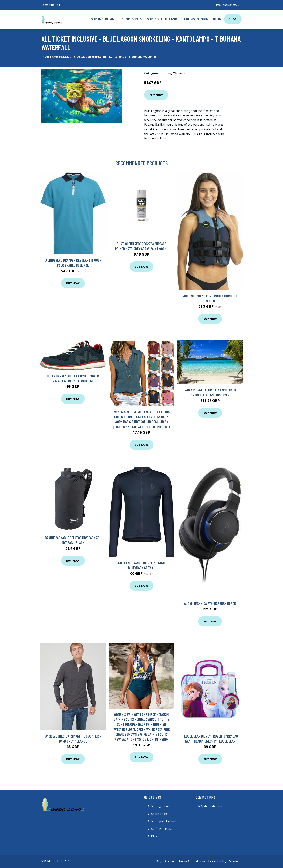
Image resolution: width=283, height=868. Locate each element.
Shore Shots (132, 19)
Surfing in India (195, 19)
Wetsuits (179, 73)
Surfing (167, 73)
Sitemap (235, 861)
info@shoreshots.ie (228, 5)
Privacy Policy (217, 861)
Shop (233, 19)
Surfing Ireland (104, 19)
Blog (217, 19)
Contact (170, 861)
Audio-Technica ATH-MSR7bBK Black (210, 603)
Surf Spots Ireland (162, 19)
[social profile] (59, 5)
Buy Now (156, 95)
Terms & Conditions (192, 861)
